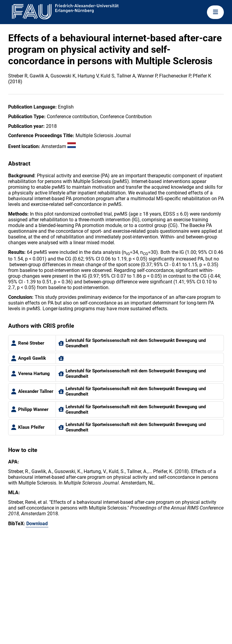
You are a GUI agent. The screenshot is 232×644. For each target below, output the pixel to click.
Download (37, 524)
